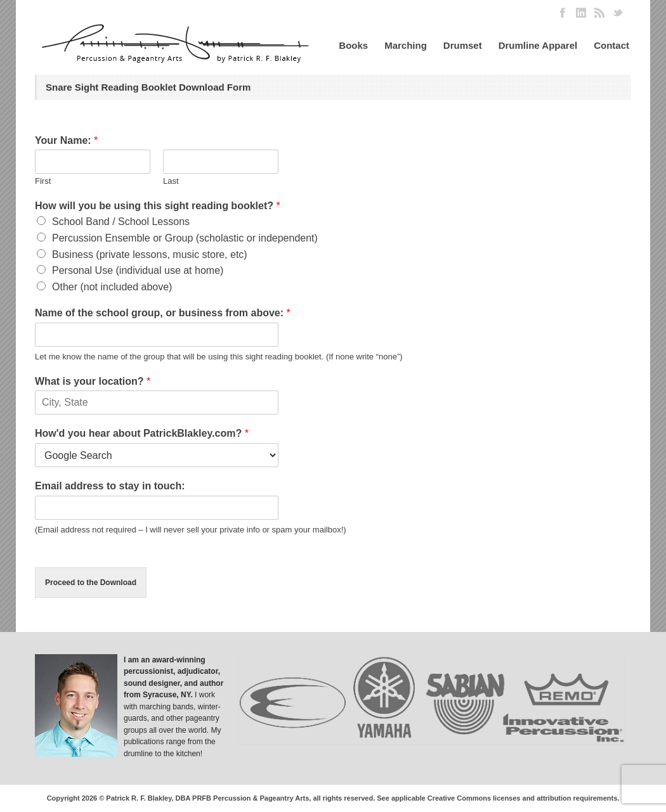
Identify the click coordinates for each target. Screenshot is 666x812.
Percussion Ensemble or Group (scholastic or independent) (185, 238)
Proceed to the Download (91, 583)
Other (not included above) (112, 287)
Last (171, 181)
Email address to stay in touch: (110, 486)
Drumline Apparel (538, 45)
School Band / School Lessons (121, 222)
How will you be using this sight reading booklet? (158, 206)
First (43, 181)
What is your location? (93, 381)
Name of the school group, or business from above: (163, 313)
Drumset (463, 45)
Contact (611, 45)
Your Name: (66, 140)
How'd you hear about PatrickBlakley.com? (142, 433)
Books (353, 45)
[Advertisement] (542, 198)
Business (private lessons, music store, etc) (150, 255)
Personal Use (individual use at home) (138, 270)
